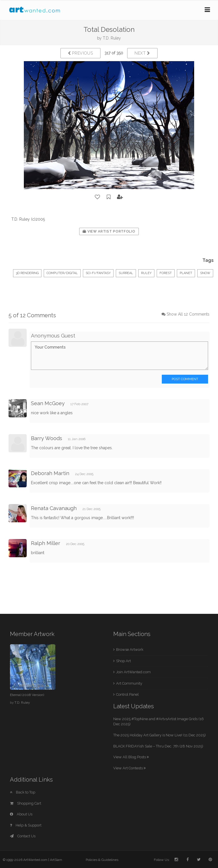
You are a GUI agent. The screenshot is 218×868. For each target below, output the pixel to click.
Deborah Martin (50, 473)
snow (205, 273)
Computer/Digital (62, 273)
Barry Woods (47, 438)
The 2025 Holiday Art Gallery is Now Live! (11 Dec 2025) (160, 735)
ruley (146, 273)
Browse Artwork (130, 650)
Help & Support (26, 825)
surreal (126, 273)
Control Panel (127, 694)
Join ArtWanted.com (133, 672)
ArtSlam (56, 860)
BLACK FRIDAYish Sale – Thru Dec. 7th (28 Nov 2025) (158, 746)
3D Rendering (27, 273)
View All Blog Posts (131, 757)
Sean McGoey (48, 403)
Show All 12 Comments (188, 314)
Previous (80, 53)
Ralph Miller (46, 543)
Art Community (129, 683)
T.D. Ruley (112, 38)
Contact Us (23, 836)
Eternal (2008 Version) (27, 695)
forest (166, 273)
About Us (21, 814)
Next (142, 53)
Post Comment (185, 379)
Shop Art (123, 661)
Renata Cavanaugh (54, 508)
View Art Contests (129, 768)
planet (186, 273)
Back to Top (23, 792)
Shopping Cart (26, 803)
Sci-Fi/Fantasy (98, 273)
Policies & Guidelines (102, 860)
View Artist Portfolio (109, 231)
